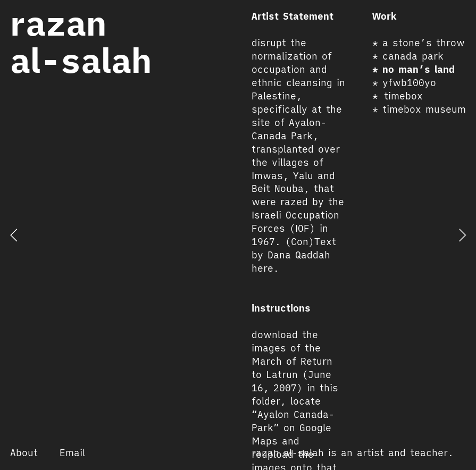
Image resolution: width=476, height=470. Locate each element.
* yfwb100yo (404, 83)
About (24, 453)
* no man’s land (414, 69)
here (262, 268)
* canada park (408, 56)
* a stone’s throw (419, 43)
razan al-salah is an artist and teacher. (353, 453)
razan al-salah (81, 42)
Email (72, 453)
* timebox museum (419, 109)
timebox (403, 96)
